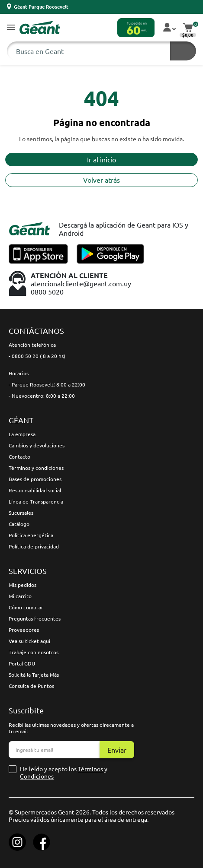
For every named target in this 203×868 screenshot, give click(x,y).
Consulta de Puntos (31, 686)
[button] (11, 28)
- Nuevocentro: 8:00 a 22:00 (42, 396)
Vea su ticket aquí (29, 641)
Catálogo (19, 524)
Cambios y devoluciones (37, 445)
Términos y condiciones (36, 468)
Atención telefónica (32, 345)
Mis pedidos (23, 585)
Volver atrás (101, 180)
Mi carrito (20, 596)
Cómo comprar (26, 607)
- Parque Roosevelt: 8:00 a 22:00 (47, 384)
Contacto (19, 456)
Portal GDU (22, 663)
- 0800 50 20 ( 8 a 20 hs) (37, 356)
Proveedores (24, 630)
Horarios (19, 373)
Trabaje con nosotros (34, 652)
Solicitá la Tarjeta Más (34, 675)
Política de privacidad (34, 546)
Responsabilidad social (35, 490)
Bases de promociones (35, 479)
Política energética (31, 535)
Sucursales (21, 513)
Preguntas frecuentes (35, 618)
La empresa (22, 434)
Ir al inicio (101, 159)
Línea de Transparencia (36, 501)
